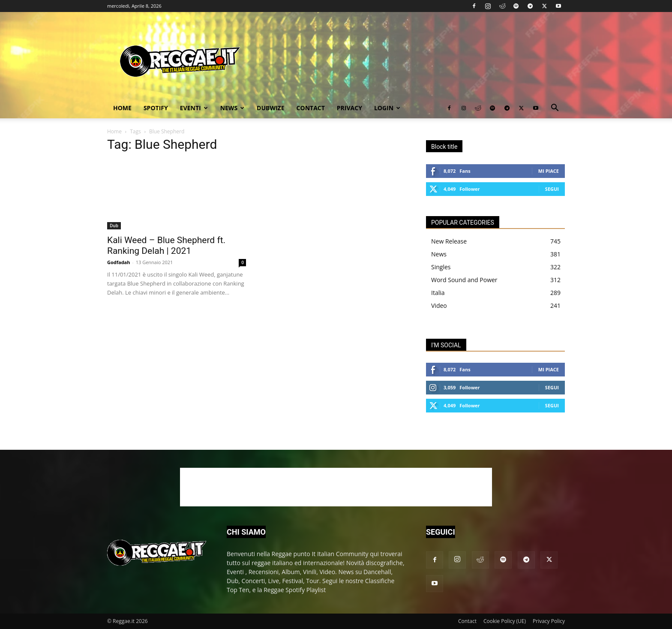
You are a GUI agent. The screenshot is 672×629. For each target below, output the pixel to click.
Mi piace (549, 171)
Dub (114, 226)
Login (387, 108)
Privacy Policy (549, 621)
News (232, 108)
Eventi (194, 108)
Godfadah (118, 262)
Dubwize (270, 108)
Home (122, 108)
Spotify (156, 108)
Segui (552, 189)
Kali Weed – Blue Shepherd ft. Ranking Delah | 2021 (166, 245)
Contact (311, 108)
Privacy (349, 108)
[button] (555, 109)
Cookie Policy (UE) (505, 621)
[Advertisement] (336, 487)
